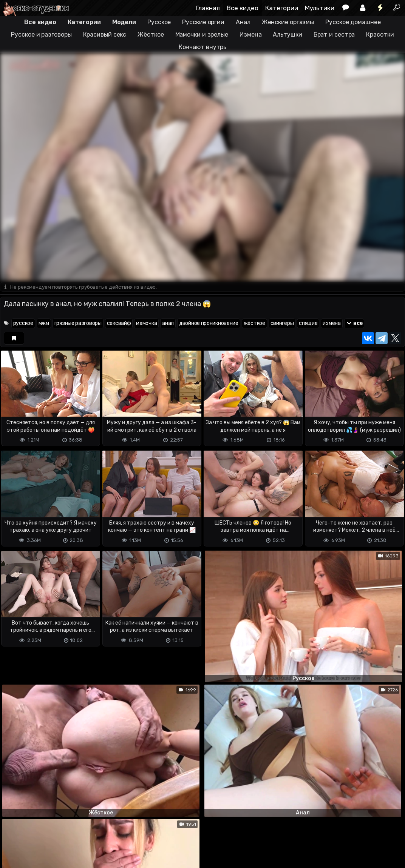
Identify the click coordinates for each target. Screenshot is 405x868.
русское (23, 324)
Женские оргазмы (288, 22)
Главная (208, 8)
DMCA (12, 832)
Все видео (243, 8)
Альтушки (287, 35)
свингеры (282, 324)
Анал (243, 22)
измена (332, 324)
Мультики (320, 8)
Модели (124, 22)
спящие (308, 324)
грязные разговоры (78, 324)
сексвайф (119, 324)
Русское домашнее (353, 22)
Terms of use (39, 832)
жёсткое (254, 324)
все (354, 324)
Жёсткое (151, 35)
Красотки (380, 35)
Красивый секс (105, 35)
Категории (282, 8)
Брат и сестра (334, 35)
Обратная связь (79, 832)
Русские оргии (203, 22)
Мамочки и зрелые (202, 35)
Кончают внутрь (203, 47)
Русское (159, 22)
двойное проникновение (209, 324)
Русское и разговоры (41, 35)
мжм (44, 324)
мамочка (146, 324)
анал (168, 324)
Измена (250, 35)
